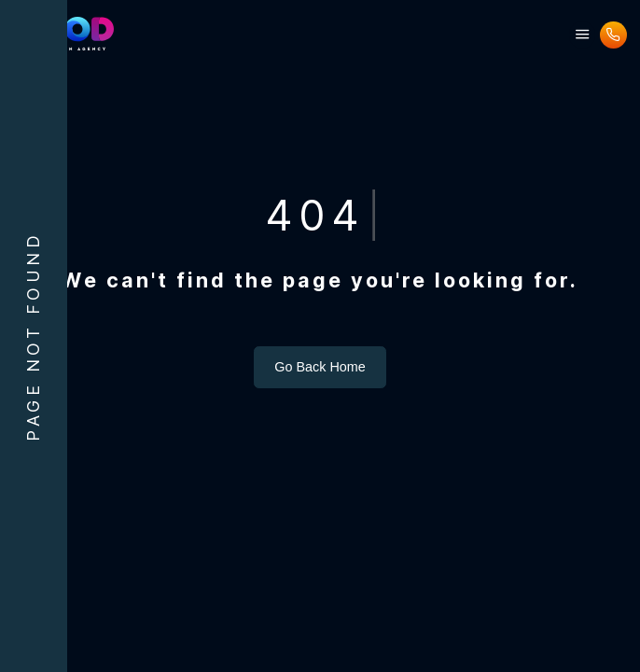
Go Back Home (320, 367)
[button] (583, 35)
